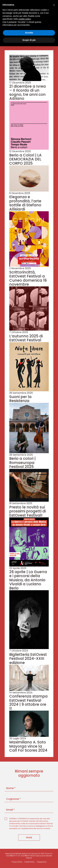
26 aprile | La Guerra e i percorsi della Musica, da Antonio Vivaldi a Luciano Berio (28, 580)
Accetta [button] (29, 33)
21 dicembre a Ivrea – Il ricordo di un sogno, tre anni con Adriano (28, 92)
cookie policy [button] (25, 19)
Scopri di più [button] (29, 40)
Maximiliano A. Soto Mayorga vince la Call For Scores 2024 (28, 746)
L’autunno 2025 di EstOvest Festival (26, 338)
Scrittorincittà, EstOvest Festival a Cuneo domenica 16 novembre (28, 278)
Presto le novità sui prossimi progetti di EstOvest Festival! (28, 511)
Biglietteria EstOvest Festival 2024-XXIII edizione (28, 659)
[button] (54, 5)
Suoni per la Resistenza (20, 399)
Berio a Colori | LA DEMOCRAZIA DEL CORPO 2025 (25, 159)
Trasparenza (42, 862)
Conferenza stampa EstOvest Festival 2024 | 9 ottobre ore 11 (28, 702)
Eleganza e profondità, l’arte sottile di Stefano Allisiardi (25, 203)
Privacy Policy (17, 862)
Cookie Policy (29, 862)
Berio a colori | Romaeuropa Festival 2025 (22, 463)
